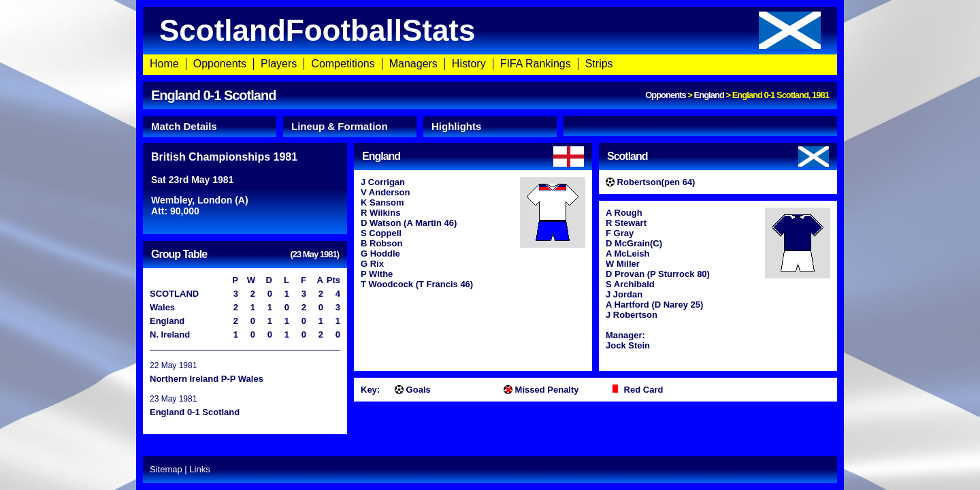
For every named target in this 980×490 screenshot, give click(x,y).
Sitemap (166, 469)
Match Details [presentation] (184, 126)
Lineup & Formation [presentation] (340, 126)
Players (279, 64)
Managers (413, 64)
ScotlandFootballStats (490, 30)
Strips (599, 64)
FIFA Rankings (536, 64)
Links (199, 469)
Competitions (343, 64)
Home (164, 64)
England (709, 95)
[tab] (210, 127)
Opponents (220, 64)
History (469, 64)
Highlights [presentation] (456, 126)
